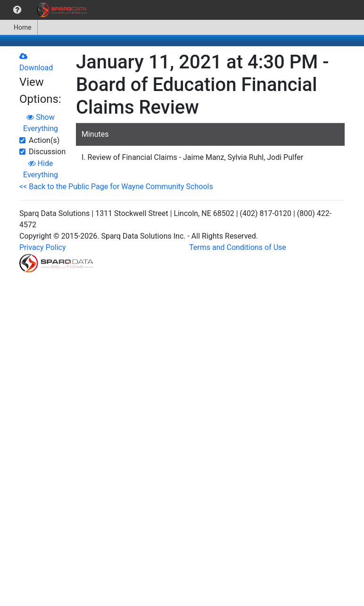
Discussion (47, 152)
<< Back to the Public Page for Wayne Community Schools (116, 187)
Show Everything (41, 123)
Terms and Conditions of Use (238, 247)
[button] (17, 10)
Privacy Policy (43, 247)
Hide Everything (41, 169)
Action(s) (44, 140)
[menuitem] (17, 10)
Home (19, 27)
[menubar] (46, 10)
